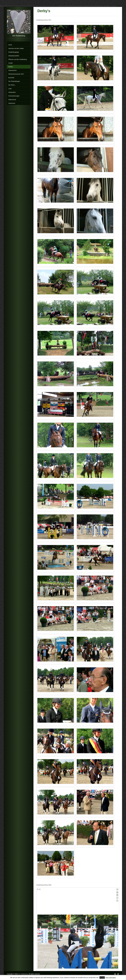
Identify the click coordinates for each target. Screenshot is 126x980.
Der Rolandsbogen (14, 81)
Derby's (11, 67)
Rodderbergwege (14, 52)
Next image (40, 889)
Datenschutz (12, 100)
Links (10, 89)
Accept (102, 978)
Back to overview (117, 900)
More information (111, 978)
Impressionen (13, 70)
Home (10, 45)
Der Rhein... (12, 85)
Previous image (38, 889)
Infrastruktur (12, 92)
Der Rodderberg (23, 974)
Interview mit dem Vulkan (16, 48)
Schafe (11, 63)
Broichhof (11, 78)
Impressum (12, 103)
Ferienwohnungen (14, 96)
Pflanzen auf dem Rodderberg (18, 59)
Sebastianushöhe (14, 56)
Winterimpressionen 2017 (16, 74)
